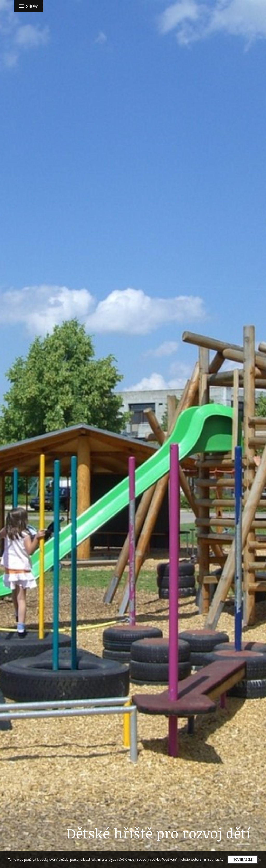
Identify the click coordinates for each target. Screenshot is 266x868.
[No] (260, 860)
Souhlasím (243, 859)
